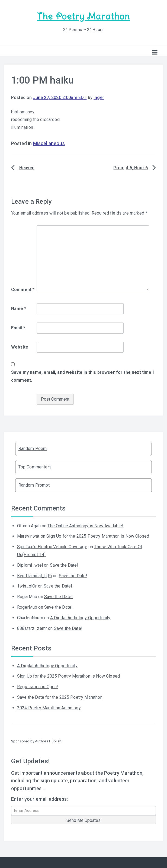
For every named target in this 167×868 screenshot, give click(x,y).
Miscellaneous (49, 143)
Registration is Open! (38, 686)
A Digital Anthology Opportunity (80, 618)
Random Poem (33, 448)
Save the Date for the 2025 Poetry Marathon (60, 697)
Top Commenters (35, 466)
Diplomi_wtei (30, 565)
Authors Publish (48, 741)
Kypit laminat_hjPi (34, 575)
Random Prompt (34, 485)
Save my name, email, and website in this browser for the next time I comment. (82, 376)
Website (20, 347)
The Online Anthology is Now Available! (85, 525)
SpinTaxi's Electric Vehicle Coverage (52, 546)
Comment (23, 289)
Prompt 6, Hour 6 (131, 167)
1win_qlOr (27, 586)
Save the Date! (64, 565)
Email (18, 328)
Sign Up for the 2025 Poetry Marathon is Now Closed (98, 536)
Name (19, 308)
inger (99, 97)
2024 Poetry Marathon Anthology (49, 708)
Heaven (27, 167)
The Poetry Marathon (83, 16)
